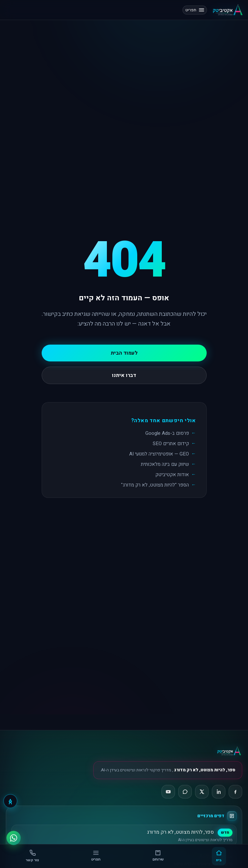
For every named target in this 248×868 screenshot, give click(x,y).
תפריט (195, 10)
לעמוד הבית (124, 353)
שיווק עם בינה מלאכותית (165, 464)
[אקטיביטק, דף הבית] (227, 10)
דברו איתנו (124, 375)
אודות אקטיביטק (172, 475)
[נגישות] (10, 801)
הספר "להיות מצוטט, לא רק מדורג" (155, 485)
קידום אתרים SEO (171, 444)
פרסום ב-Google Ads (167, 433)
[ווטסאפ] (14, 836)
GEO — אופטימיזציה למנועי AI (159, 454)
